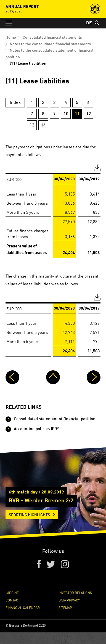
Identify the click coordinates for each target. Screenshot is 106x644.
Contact (13, 600)
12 (89, 114)
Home (11, 38)
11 (77, 114)
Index (15, 103)
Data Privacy (69, 600)
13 (32, 125)
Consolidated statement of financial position (54, 419)
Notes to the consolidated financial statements (50, 44)
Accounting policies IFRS (36, 429)
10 (66, 114)
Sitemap (65, 607)
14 (43, 125)
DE (89, 23)
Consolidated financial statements (52, 38)
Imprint (12, 592)
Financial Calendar (23, 607)
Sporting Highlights (29, 515)
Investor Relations (75, 592)
